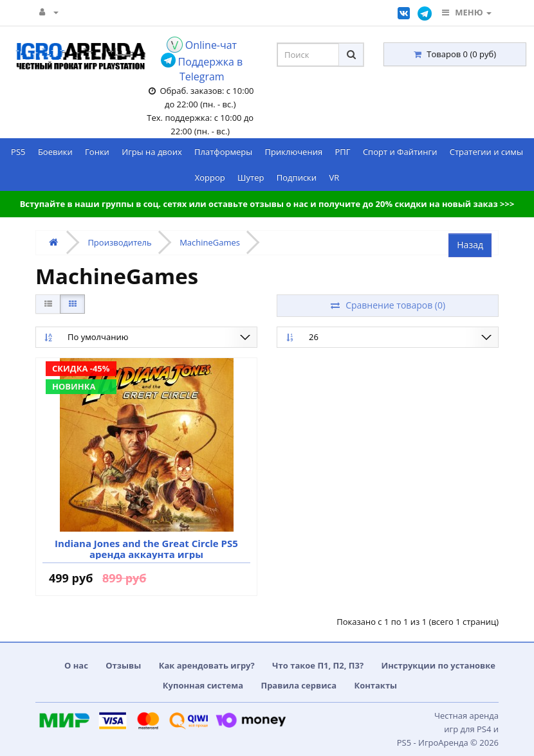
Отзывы (123, 665)
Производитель (119, 242)
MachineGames (210, 242)
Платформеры (223, 152)
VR (335, 177)
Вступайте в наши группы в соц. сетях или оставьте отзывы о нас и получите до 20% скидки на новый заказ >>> (267, 204)
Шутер (251, 177)
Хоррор (210, 177)
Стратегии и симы (486, 152)
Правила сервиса (299, 685)
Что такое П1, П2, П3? (318, 665)
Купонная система (203, 685)
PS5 (18, 152)
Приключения (294, 152)
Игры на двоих (152, 152)
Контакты (375, 685)
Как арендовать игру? (207, 665)
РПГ (342, 152)
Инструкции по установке (439, 665)
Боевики (55, 152)
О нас (76, 665)
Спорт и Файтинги (400, 152)
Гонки (97, 152)
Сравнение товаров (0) (388, 305)
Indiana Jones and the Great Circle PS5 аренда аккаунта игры (146, 549)
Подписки (297, 177)
